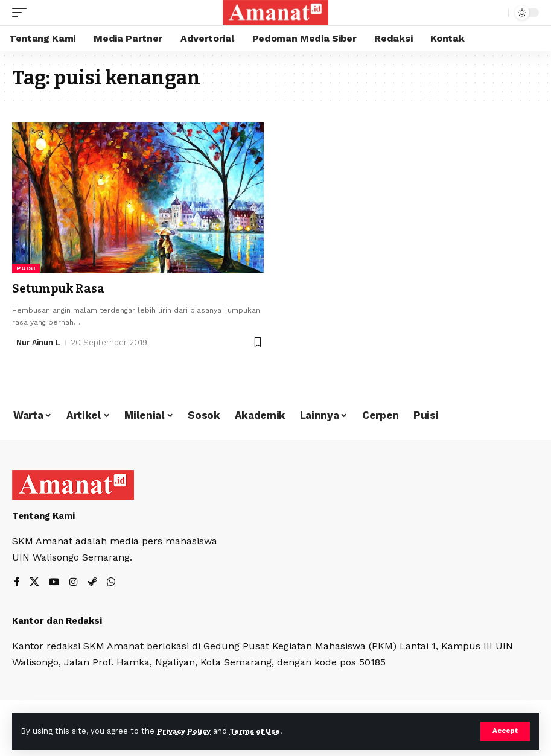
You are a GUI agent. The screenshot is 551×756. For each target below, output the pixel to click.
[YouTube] (54, 583)
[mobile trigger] (22, 13)
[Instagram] (74, 583)
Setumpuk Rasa (59, 288)
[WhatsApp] (111, 583)
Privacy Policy (185, 731)
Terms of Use (260, 731)
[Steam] (92, 583)
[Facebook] (17, 583)
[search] (496, 13)
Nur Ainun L (40, 342)
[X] (34, 583)
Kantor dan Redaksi (57, 621)
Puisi (26, 268)
